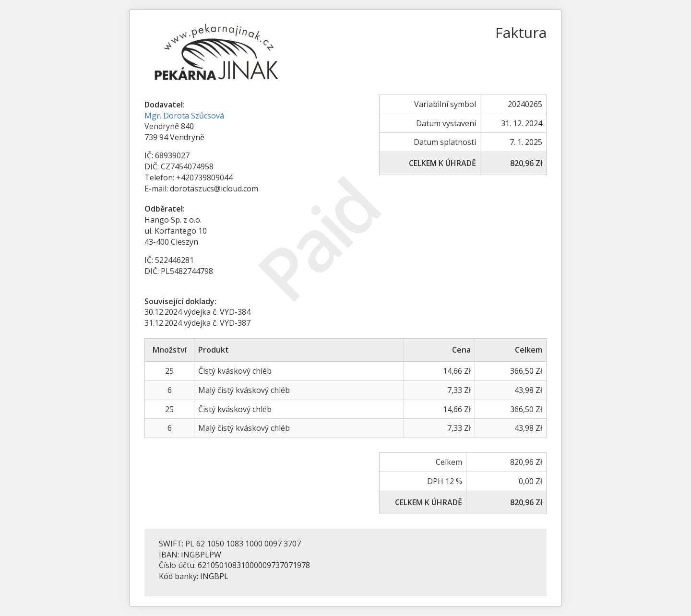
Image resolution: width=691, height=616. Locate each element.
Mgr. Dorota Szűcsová (184, 116)
